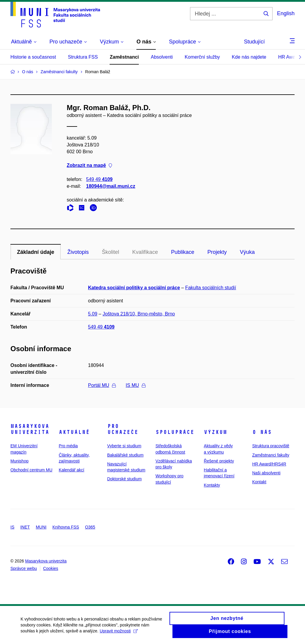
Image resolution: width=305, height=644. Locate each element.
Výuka (247, 252)
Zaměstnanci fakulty (271, 455)
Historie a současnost (33, 57)
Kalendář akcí (71, 470)
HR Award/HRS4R (269, 464)
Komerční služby (202, 57)
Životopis (78, 252)
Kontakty (212, 485)
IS (12, 527)
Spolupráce (175, 432)
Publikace (183, 252)
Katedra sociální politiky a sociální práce (134, 288)
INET (25, 527)
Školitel (111, 252)
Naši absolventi (266, 473)
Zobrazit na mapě (89, 166)
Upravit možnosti (119, 634)
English (286, 13)
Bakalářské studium (125, 455)
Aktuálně (74, 432)
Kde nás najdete (249, 57)
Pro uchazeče (123, 429)
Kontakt (259, 482)
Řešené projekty (219, 461)
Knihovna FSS (66, 527)
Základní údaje (36, 252)
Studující (254, 42)
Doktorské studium (125, 479)
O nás (262, 432)
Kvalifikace (145, 252)
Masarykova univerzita (30, 429)
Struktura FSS (83, 57)
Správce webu (24, 568)
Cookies (51, 568)
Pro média (68, 446)
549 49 (99, 179)
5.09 (93, 314)
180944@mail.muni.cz (111, 186)
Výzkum (215, 432)
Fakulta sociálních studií (211, 288)
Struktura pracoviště (271, 446)
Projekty (217, 252)
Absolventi (162, 57)
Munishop (20, 461)
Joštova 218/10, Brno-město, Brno (139, 314)
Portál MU (102, 385)
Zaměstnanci (124, 57)
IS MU (135, 385)
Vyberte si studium (124, 446)
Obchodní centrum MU (31, 470)
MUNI (41, 527)
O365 (90, 527)
